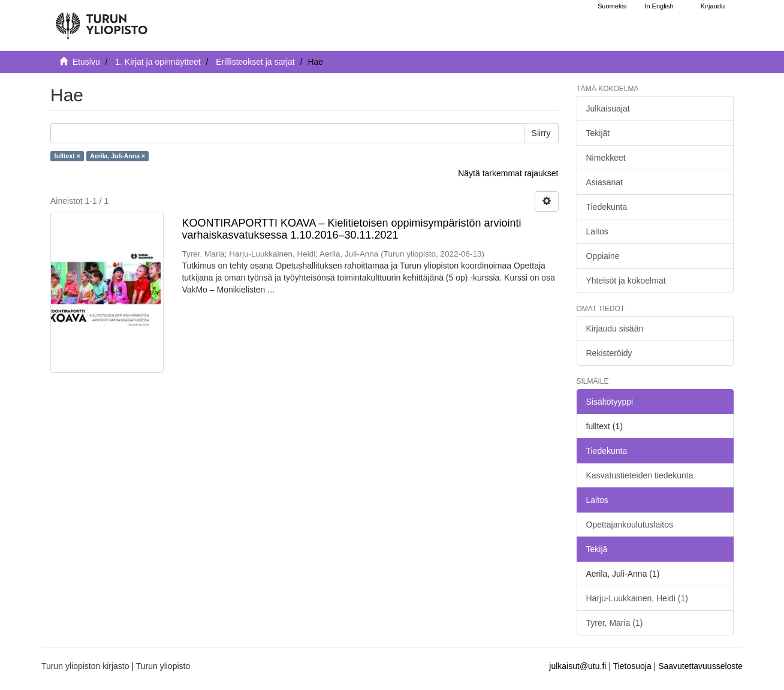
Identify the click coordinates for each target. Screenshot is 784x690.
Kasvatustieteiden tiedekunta (640, 475)
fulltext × (67, 156)
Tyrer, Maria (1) (615, 623)
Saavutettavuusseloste (700, 666)
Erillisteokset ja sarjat (255, 62)
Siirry (541, 133)
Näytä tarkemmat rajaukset (508, 173)
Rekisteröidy (609, 353)
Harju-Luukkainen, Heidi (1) (637, 598)
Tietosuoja (632, 666)
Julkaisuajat (608, 109)
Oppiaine (603, 256)
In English (659, 6)
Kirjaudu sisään (615, 329)
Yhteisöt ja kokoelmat (626, 281)
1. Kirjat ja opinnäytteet (158, 62)
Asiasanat (604, 182)
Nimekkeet (606, 158)
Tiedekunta (607, 207)
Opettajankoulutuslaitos (630, 525)
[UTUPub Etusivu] (101, 21)
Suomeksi (612, 6)
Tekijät (598, 133)
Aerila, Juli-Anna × (117, 156)
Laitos (597, 231)
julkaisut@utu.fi (578, 666)
